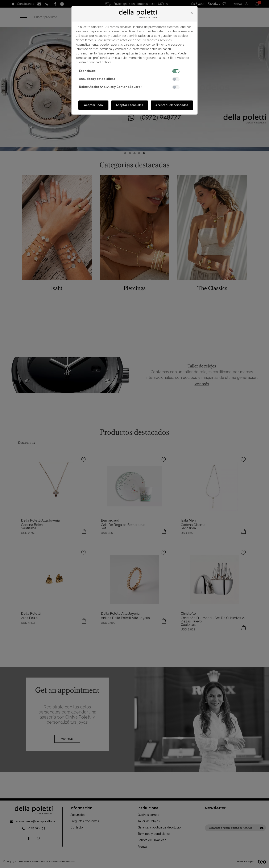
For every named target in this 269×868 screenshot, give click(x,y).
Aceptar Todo (94, 105)
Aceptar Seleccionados (172, 105)
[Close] (192, 13)
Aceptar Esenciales (129, 105)
